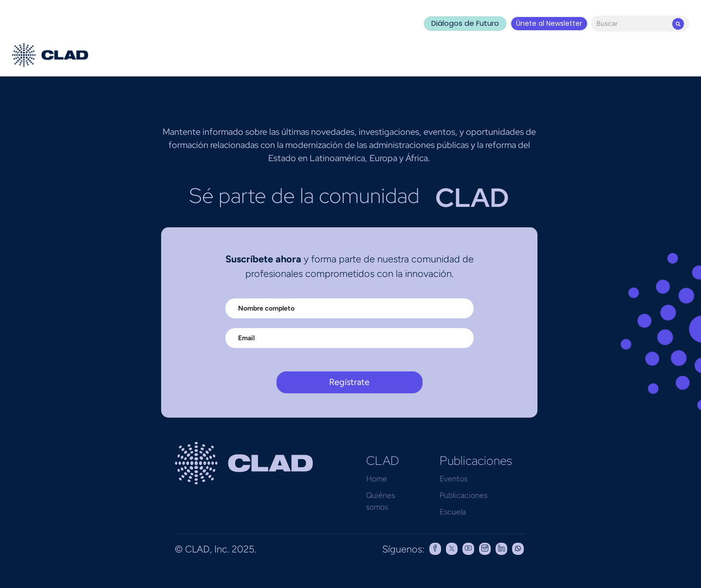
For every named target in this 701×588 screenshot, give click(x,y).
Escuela (453, 512)
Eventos (453, 479)
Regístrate (349, 382)
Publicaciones (463, 495)
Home (377, 479)
